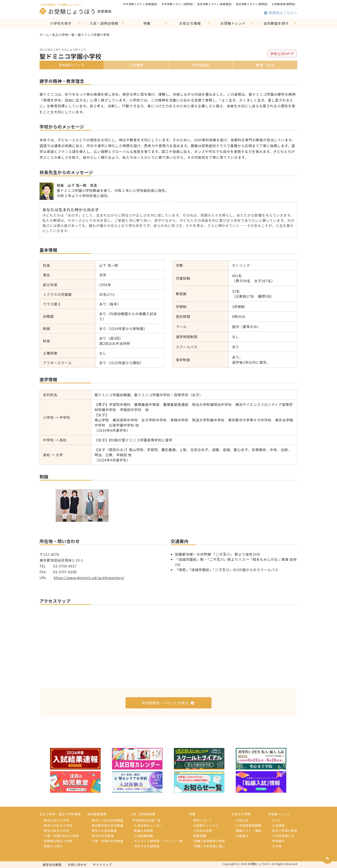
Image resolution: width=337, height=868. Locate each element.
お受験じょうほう (68, 11)
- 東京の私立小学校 (55, 820)
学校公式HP (282, 54)
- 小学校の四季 (202, 831)
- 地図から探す (52, 846)
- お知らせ (241, 820)
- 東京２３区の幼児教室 (107, 820)
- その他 (276, 846)
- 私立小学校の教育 (284, 831)
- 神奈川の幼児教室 (103, 831)
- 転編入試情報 (142, 831)
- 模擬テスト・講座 (248, 831)
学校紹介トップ (72, 65)
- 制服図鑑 (199, 836)
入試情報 (136, 65)
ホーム (44, 35)
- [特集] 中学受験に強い (208, 846)
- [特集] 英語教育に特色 (208, 841)
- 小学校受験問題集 (248, 825)
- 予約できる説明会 (146, 846)
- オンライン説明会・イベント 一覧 (157, 841)
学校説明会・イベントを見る (168, 703)
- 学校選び (277, 841)
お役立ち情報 (190, 23)
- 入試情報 (277, 825)
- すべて (276, 820)
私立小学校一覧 (63, 35)
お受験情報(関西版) (284, 4)
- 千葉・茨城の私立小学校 (60, 836)
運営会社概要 (52, 865)
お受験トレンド (233, 23)
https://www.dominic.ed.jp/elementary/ (89, 578)
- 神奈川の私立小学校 (57, 825)
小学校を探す (61, 23)
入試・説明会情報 (104, 23)
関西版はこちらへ (281, 13)
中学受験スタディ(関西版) (178, 4)
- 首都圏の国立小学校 (57, 841)
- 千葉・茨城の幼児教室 (107, 841)
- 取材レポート (202, 820)
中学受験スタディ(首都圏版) (140, 4)
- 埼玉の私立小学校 (55, 831)
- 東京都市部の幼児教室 (107, 825)
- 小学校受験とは (282, 836)
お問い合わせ (77, 865)
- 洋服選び (241, 836)
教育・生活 (265, 65)
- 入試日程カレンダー (147, 825)
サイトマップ (102, 865)
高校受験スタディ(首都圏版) (215, 4)
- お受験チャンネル (205, 825)
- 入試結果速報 (142, 836)
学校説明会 (201, 65)
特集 (147, 23)
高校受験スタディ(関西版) (252, 4)
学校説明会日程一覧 (146, 820)
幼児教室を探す (276, 23)
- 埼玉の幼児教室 (102, 836)
